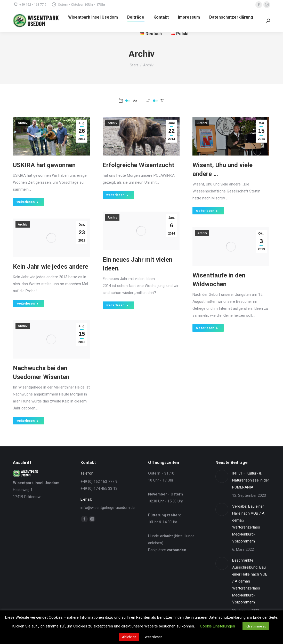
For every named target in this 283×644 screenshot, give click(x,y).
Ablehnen (129, 637)
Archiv (23, 123)
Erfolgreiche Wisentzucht (138, 165)
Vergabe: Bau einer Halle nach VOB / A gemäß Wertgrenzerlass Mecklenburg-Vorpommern (248, 524)
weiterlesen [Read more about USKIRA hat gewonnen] (27, 202)
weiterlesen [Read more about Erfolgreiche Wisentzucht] (117, 195)
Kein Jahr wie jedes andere (51, 267)
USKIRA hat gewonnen (44, 165)
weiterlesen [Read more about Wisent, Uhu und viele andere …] (207, 211)
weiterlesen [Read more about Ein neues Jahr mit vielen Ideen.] (117, 305)
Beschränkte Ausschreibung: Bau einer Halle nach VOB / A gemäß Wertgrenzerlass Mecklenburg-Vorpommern (250, 581)
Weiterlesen (153, 637)
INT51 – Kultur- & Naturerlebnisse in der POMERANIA (251, 480)
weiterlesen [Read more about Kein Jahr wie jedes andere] (27, 304)
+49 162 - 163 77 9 (30, 5)
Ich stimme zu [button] (256, 626)
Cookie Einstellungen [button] (217, 626)
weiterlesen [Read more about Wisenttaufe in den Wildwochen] (207, 328)
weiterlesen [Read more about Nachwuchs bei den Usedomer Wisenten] (27, 421)
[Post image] (222, 476)
